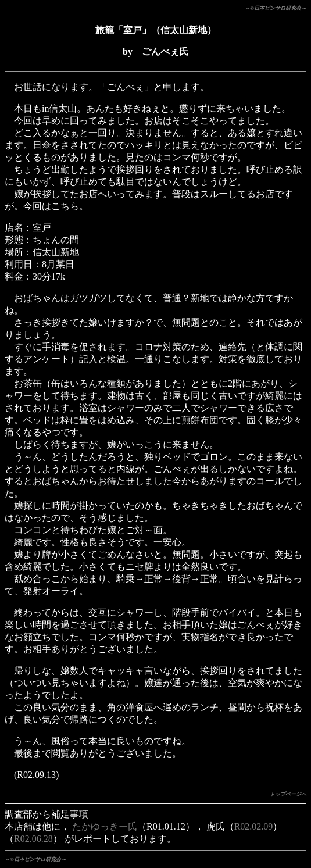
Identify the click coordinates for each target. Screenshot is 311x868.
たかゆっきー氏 (105, 826)
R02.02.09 (254, 826)
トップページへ (288, 794)
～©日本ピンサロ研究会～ (276, 8)
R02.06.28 (33, 839)
